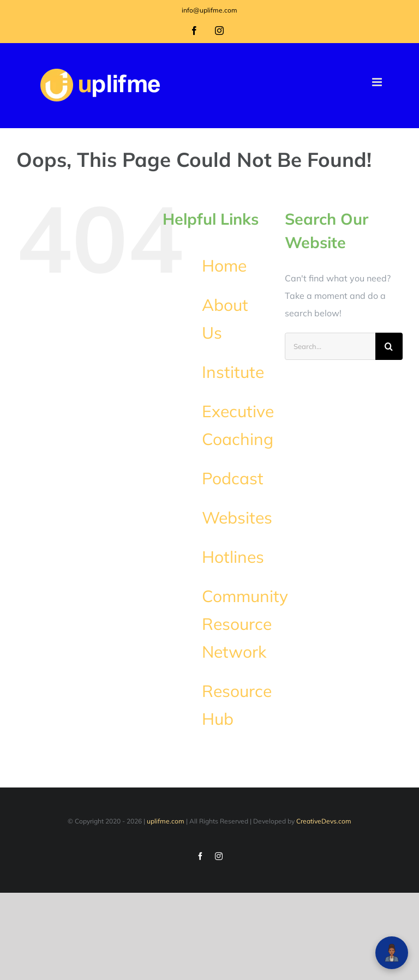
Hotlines (233, 557)
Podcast (233, 478)
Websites (237, 518)
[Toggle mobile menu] (378, 82)
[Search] (389, 346)
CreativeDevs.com (324, 821)
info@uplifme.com (209, 10)
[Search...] (330, 346)
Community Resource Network (245, 624)
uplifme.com (166, 821)
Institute (233, 372)
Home (224, 266)
